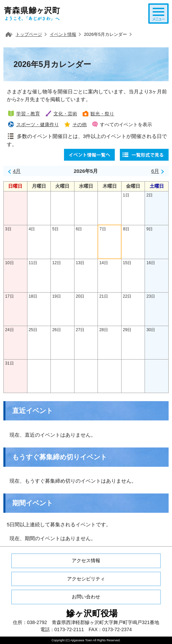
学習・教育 (28, 114)
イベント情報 (63, 34)
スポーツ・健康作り (38, 125)
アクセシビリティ (86, 579)
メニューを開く (158, 14)
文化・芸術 (65, 114)
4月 (17, 171)
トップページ (29, 34)
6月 (155, 171)
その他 (80, 125)
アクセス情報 (86, 560)
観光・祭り (102, 114)
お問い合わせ (86, 597)
